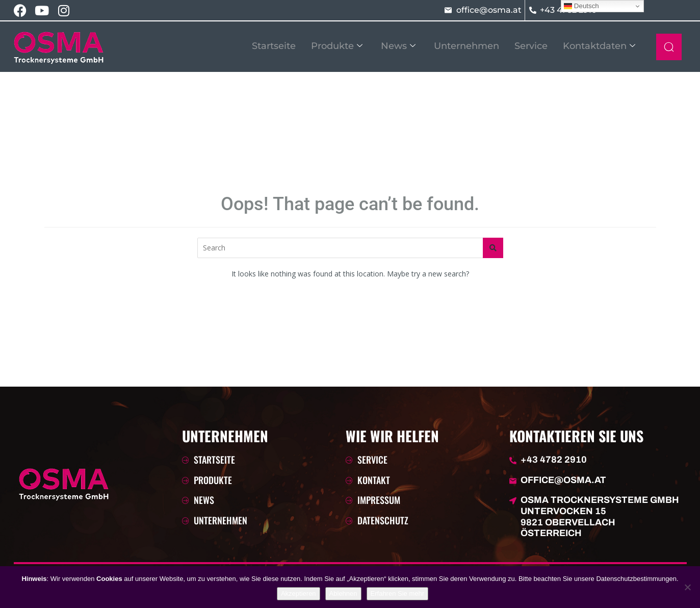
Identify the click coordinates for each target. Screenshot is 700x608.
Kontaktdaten (599, 46)
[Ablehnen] (687, 587)
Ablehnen (343, 593)
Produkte (337, 46)
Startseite (274, 46)
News (398, 46)
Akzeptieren (299, 593)
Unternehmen (466, 46)
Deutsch (581, 6)
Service (531, 46)
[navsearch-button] (669, 47)
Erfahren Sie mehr (398, 593)
